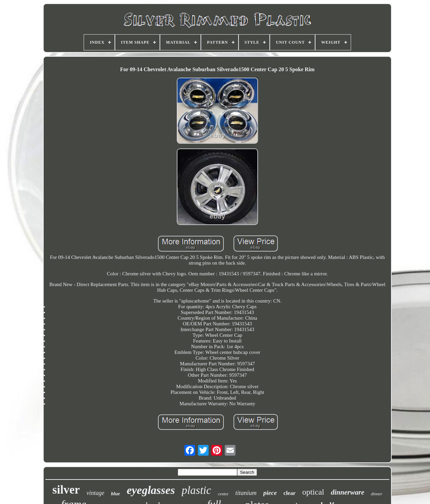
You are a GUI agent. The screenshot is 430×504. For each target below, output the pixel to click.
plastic (197, 490)
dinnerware (348, 492)
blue (115, 494)
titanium (246, 493)
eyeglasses (151, 490)
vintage (95, 493)
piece (270, 493)
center (223, 494)
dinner (377, 494)
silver (66, 490)
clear (290, 493)
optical (313, 492)
